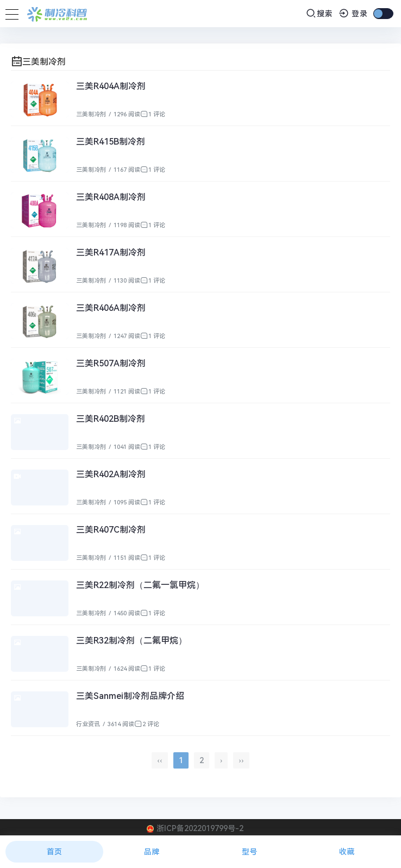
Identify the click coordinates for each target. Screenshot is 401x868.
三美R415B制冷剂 (111, 142)
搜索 (319, 13)
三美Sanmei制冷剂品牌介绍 (130, 696)
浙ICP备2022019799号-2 (200, 828)
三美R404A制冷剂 (111, 86)
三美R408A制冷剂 (111, 197)
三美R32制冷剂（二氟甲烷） (131, 641)
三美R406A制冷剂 (111, 308)
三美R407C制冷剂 (111, 530)
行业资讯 (88, 724)
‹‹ (159, 760)
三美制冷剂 (91, 114)
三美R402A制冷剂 (111, 474)
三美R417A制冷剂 (111, 252)
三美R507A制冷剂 (111, 363)
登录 (353, 14)
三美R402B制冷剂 (111, 419)
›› (241, 760)
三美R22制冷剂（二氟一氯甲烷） (140, 585)
